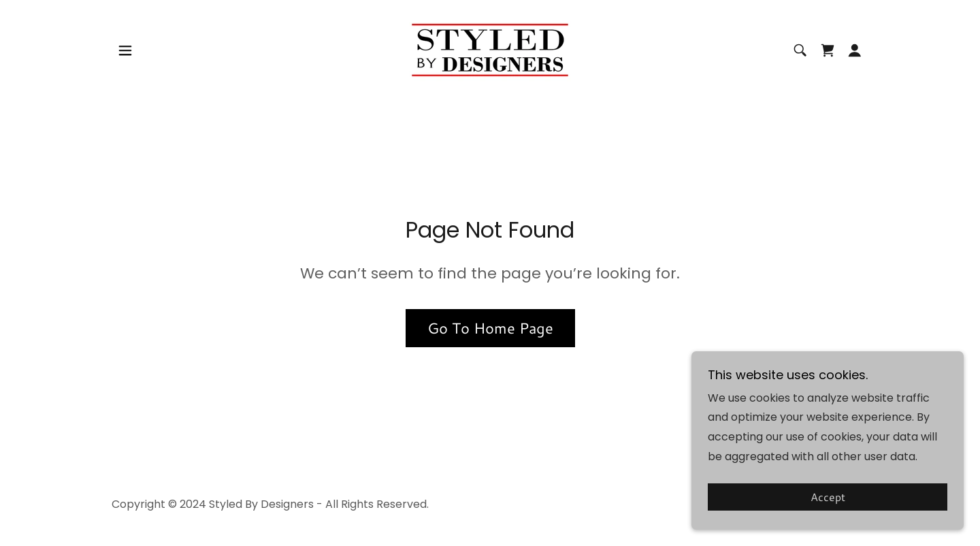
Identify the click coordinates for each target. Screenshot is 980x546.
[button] (125, 50)
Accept (828, 497)
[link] (490, 49)
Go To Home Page (490, 328)
